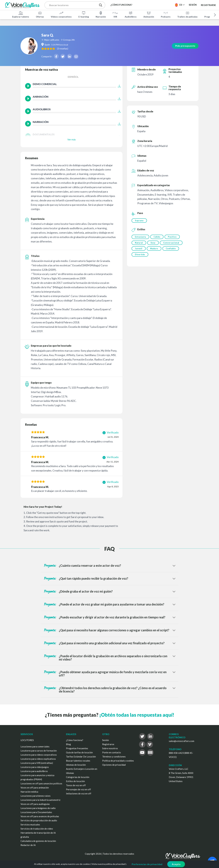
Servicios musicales (30, 825)
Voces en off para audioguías (35, 804)
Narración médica (29, 792)
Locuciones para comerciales (35, 746)
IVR (115, 14)
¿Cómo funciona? (75, 740)
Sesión (106, 740)
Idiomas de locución (76, 765)
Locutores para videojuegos (35, 767)
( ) (75, 42)
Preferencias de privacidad (147, 864)
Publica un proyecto (157, 5)
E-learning (84, 14)
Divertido (140, 256)
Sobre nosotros (110, 748)
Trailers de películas (187, 14)
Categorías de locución (78, 777)
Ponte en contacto (112, 752)
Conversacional (172, 243)
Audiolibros (131, 14)
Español (73, 77)
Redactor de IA (28, 845)
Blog (68, 744)
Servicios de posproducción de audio (39, 820)
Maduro (155, 250)
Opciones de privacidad (114, 765)
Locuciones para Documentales (36, 812)
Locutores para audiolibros (34, 771)
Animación (149, 14)
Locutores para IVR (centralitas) (37, 763)
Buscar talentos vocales (78, 761)
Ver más (72, 139)
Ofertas (40, 14)
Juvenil (139, 250)
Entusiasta (140, 237)
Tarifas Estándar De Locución (81, 757)
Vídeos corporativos (61, 14)
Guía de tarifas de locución (79, 752)
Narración (101, 14)
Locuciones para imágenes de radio (38, 808)
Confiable (172, 250)
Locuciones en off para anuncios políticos (41, 783)
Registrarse (208, 5)
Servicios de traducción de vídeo (37, 829)
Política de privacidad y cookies (118, 761)
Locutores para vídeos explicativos (38, 759)
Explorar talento (21, 14)
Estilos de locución (75, 781)
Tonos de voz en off (76, 785)
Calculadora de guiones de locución (38, 841)
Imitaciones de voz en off (79, 793)
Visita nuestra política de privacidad (108, 864)
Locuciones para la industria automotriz (40, 800)
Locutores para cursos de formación (39, 751)
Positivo (173, 237)
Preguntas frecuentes (77, 748)
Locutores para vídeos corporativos (39, 755)
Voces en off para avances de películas (40, 816)
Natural (139, 243)
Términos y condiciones (114, 757)
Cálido (157, 237)
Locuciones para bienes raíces (36, 796)
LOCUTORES (27, 740)
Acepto (176, 864)
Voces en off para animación (35, 788)
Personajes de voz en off (78, 789)
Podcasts (166, 14)
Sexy (153, 243)
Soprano (139, 221)
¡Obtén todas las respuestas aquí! (137, 715)
